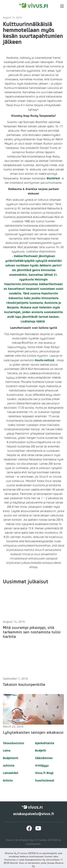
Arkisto (8, 780)
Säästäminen (44, 758)
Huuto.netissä (44, 360)
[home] (34, 5)
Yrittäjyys (42, 766)
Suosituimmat (45, 780)
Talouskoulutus (13, 743)
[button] (60, 5)
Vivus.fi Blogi (44, 773)
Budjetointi (11, 758)
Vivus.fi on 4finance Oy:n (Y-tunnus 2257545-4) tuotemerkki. (33, 842)
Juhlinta (9, 766)
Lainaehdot (11, 773)
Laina (7, 751)
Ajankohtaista (45, 743)
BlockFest (53, 178)
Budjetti (41, 751)
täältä (40, 321)
